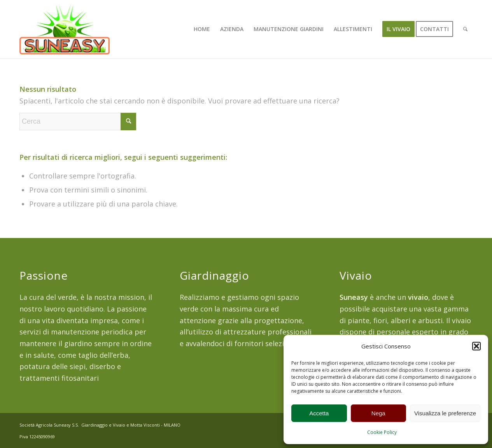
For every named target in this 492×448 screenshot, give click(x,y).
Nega (378, 413)
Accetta (319, 413)
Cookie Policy (382, 432)
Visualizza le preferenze (445, 413)
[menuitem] (202, 29)
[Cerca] (465, 29)
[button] (476, 346)
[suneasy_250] (65, 29)
